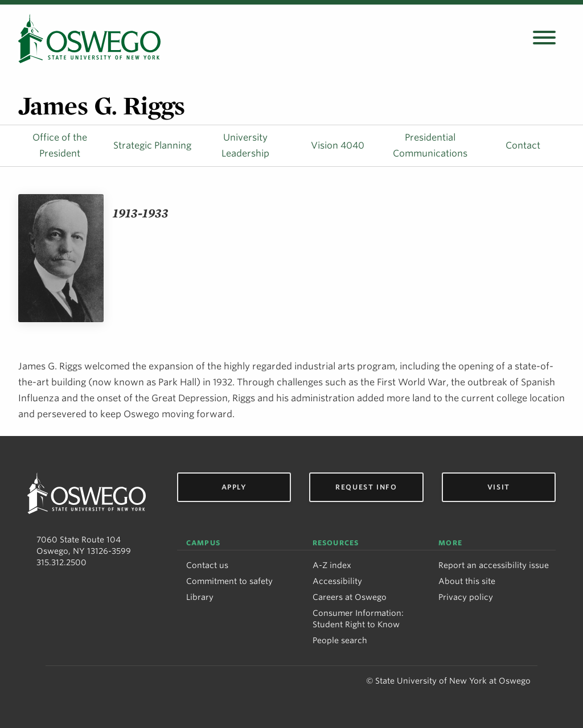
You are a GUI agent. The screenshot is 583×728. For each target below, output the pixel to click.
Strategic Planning (152, 145)
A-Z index (332, 565)
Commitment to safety (229, 581)
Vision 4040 (338, 145)
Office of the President (60, 145)
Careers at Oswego (350, 597)
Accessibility (337, 581)
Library (200, 597)
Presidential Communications (430, 145)
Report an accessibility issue (494, 565)
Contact (523, 145)
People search (340, 640)
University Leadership (245, 145)
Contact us (207, 565)
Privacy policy (466, 597)
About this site (467, 581)
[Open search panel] (544, 38)
